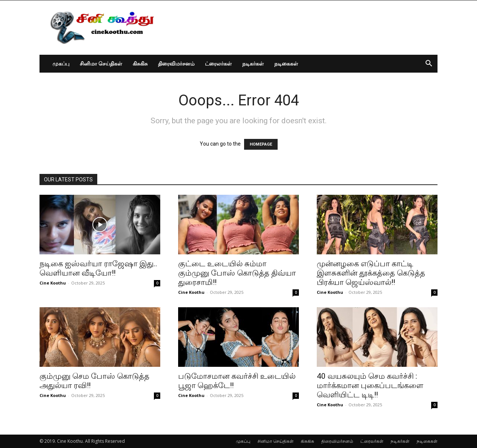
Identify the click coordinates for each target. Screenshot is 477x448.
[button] (429, 64)
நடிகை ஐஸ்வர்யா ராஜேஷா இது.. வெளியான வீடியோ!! (98, 268)
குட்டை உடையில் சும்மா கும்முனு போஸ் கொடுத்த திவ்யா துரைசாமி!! (237, 273)
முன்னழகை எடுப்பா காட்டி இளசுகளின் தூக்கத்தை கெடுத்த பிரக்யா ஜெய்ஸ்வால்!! (371, 273)
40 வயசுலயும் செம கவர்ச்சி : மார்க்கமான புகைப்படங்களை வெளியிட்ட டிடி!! (370, 385)
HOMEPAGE (261, 144)
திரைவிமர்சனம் (176, 63)
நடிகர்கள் (253, 63)
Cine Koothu (53, 283)
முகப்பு (61, 63)
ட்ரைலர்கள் (218, 63)
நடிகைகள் (286, 63)
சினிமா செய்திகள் (101, 63)
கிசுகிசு (140, 63)
